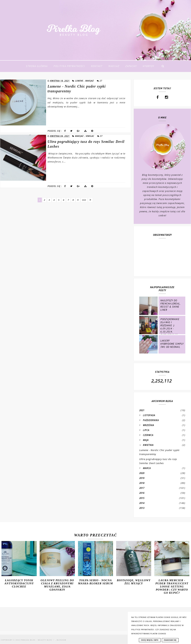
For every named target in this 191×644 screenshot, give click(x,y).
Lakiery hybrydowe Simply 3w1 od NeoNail (172, 344)
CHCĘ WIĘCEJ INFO (150, 640)
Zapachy (131, 66)
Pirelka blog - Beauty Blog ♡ (38, 640)
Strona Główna (37, 66)
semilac (90, 136)
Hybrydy (149, 66)
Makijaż (114, 66)
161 (87, 200)
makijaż (90, 81)
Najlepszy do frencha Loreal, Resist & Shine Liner (170, 305)
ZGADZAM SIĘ (170, 640)
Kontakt (97, 66)
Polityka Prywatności (69, 66)
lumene (79, 81)
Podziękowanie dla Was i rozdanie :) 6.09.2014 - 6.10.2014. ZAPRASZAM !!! (170, 327)
